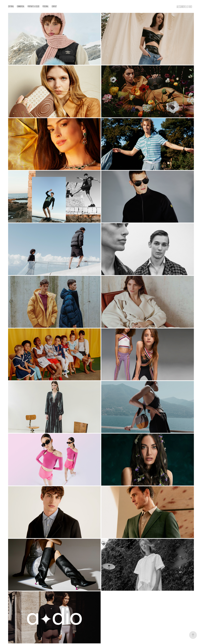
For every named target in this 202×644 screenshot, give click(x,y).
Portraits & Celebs (33, 6)
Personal (45, 6)
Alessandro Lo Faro (184, 6)
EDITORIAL (11, 6)
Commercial (21, 6)
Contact (54, 6)
